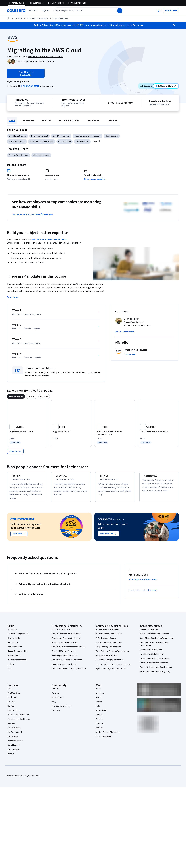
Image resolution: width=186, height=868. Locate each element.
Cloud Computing (60, 18)
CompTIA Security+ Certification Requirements (154, 647)
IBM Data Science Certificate (64, 667)
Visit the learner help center (143, 582)
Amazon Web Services (19, 155)
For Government (15, 735)
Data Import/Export (40, 136)
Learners (56, 691)
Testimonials (94, 120)
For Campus (13, 739)
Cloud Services (82, 142)
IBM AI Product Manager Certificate (67, 663)
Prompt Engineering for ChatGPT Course (113, 667)
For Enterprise (14, 730)
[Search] (120, 11)
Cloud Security (112, 136)
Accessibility (101, 713)
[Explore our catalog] (34, 11)
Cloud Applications (41, 155)
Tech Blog (56, 713)
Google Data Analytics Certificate (66, 641)
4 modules (22, 100)
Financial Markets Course (107, 658)
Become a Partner (15, 743)
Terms (99, 700)
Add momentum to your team (113, 529)
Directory (100, 726)
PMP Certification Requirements (154, 665)
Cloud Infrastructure (18, 136)
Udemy (11, 756)
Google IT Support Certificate (65, 645)
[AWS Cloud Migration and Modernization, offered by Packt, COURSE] (115, 433)
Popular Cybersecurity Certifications (156, 670)
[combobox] (82, 11)
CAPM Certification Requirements (155, 636)
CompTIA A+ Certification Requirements (157, 641)
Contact (99, 717)
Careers (11, 704)
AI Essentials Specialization (108, 632)
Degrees (11, 726)
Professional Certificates (18, 717)
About (12, 120)
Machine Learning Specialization (110, 663)
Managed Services (17, 142)
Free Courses (13, 752)
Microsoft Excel (14, 658)
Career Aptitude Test (149, 632)
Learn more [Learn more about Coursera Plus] (48, 86)
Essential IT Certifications (151, 652)
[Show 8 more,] (15, 451)
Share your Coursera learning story (155, 674)
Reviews (113, 120)
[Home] (8, 18)
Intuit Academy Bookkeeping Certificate (69, 671)
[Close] (174, 25)
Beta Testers (57, 700)
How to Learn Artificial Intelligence (155, 661)
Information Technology (37, 18)
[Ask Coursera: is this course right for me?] (166, 86)
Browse (18, 18)
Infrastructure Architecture (42, 142)
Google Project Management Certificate (69, 649)
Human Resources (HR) (17, 654)
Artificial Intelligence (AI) (18, 636)
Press (98, 691)
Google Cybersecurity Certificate (66, 636)
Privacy (99, 704)
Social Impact (13, 748)
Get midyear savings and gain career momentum (26, 529)
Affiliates (100, 730)
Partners (55, 696)
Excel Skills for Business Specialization (113, 654)
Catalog (11, 709)
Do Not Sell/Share (104, 739)
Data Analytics (14, 645)
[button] (46, 11)
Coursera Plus (14, 713)
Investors (100, 696)
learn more (153, 593)
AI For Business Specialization (109, 636)
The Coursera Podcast (62, 709)
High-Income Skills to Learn (152, 657)
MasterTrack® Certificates (19, 722)
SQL (9, 671)
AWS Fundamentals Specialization (50, 239)
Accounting (12, 632)
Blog (54, 704)
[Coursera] (16, 11)
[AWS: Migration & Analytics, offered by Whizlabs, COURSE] (158, 432)
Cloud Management (61, 136)
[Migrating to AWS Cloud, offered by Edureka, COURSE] (28, 432)
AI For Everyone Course (106, 641)
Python (11, 667)
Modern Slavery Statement (108, 735)
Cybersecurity (14, 641)
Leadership (12, 700)
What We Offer (14, 696)
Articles (99, 722)
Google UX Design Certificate (64, 654)
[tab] (16, 396)
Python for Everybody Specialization (112, 671)
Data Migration (65, 142)
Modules (47, 120)
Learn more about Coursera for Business (32, 214)
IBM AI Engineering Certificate (65, 658)
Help (98, 709)
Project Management (17, 663)
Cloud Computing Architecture (87, 136)
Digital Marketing (15, 649)
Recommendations (69, 120)
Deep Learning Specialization (108, 649)
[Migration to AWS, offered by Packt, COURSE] (71, 432)
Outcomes (29, 120)
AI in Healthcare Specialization (109, 645)
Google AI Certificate (61, 632)
